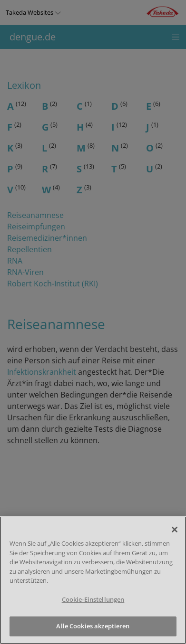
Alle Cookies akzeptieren (93, 626)
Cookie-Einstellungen (93, 599)
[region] (93, 580)
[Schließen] (175, 530)
